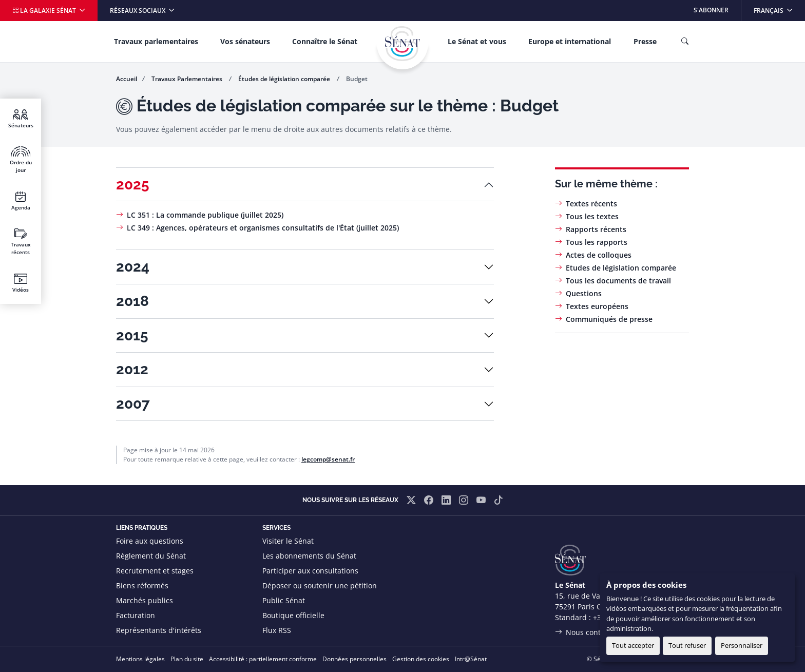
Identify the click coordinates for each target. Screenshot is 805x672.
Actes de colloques (599, 255)
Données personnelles (354, 659)
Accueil (127, 79)
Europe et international (570, 41)
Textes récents (591, 204)
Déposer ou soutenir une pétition (320, 585)
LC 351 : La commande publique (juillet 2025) (205, 215)
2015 (132, 335)
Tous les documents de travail (618, 281)
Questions (584, 293)
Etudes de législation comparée (621, 268)
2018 (132, 301)
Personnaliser (742, 645)
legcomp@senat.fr (328, 459)
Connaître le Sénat (325, 41)
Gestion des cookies (421, 659)
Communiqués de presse (609, 319)
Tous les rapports (597, 242)
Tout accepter (633, 645)
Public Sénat (284, 600)
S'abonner (711, 10)
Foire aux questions (150, 541)
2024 (133, 267)
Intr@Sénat (471, 659)
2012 (132, 369)
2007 (133, 404)
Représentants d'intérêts (159, 630)
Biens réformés (142, 585)
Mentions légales (140, 659)
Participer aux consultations (310, 571)
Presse (645, 41)
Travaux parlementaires (156, 41)
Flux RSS (277, 630)
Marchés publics (145, 600)
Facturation (136, 615)
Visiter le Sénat (288, 541)
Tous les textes (592, 216)
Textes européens (597, 306)
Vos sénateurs (245, 41)
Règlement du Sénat (151, 556)
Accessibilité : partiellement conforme (263, 659)
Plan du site (187, 659)
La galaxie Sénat (45, 11)
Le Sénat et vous (477, 41)
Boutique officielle (293, 615)
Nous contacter (592, 632)
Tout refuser (687, 645)
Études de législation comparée (285, 79)
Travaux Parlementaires (188, 79)
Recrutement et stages (155, 571)
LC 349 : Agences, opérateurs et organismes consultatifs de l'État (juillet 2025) (263, 228)
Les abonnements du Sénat (309, 556)
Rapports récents (596, 229)
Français (779, 7)
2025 (133, 185)
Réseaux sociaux (138, 11)
